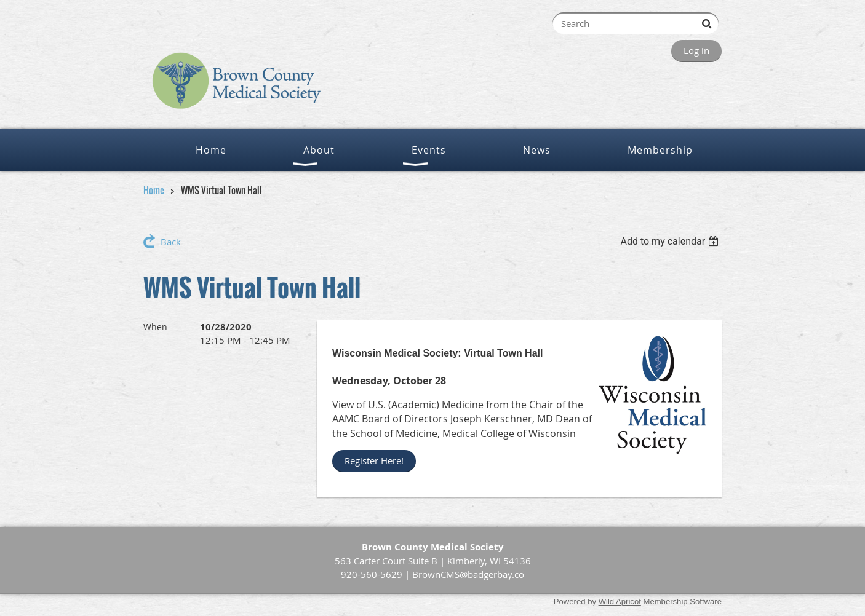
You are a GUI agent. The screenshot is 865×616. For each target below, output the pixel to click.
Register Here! (374, 460)
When (155, 327)
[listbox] (671, 241)
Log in (696, 50)
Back (171, 242)
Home (154, 190)
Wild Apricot (620, 602)
